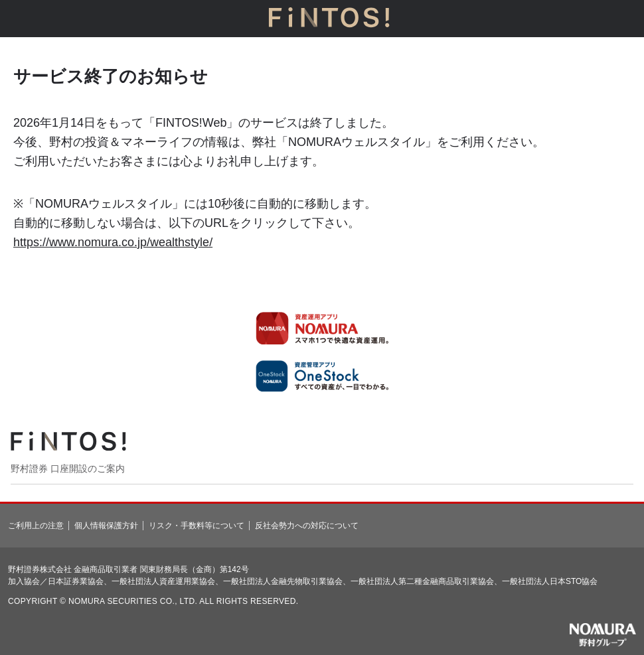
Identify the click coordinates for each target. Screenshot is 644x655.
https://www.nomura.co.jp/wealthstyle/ (113, 242)
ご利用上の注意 (36, 526)
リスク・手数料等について (197, 526)
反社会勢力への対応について (307, 526)
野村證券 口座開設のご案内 (68, 469)
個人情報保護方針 (106, 526)
